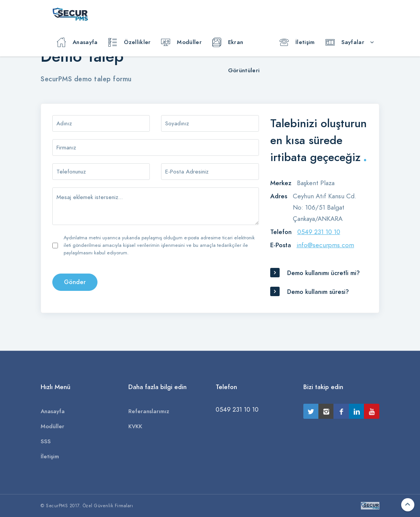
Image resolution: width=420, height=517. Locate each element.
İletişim (297, 43)
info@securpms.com (325, 245)
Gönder (75, 282)
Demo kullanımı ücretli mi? (323, 273)
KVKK (135, 426)
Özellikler (129, 43)
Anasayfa (77, 43)
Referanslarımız (149, 411)
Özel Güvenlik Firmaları (108, 506)
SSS (46, 441)
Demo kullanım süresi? (318, 292)
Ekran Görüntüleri (236, 47)
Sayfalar (345, 43)
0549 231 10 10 (319, 232)
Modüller (181, 43)
